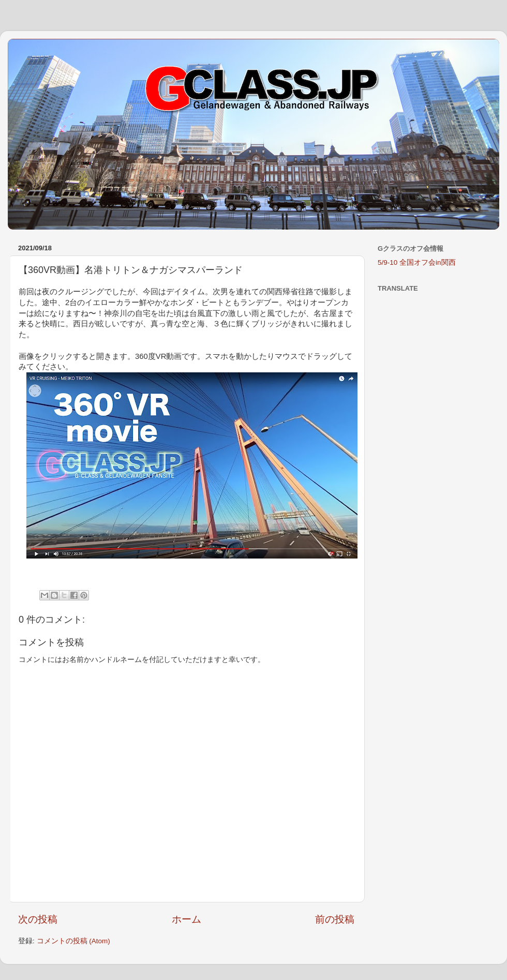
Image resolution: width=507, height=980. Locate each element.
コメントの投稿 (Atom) (73, 941)
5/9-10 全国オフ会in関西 (417, 262)
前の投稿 (335, 919)
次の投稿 (38, 919)
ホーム (187, 919)
